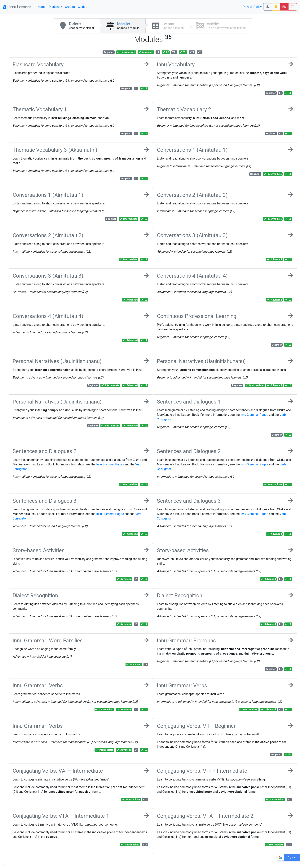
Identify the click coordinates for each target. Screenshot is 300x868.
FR (293, 7)
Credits (70, 7)
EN (284, 7)
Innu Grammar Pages (254, 415)
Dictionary (55, 7)
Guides (83, 7)
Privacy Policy (252, 7)
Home (42, 7)
